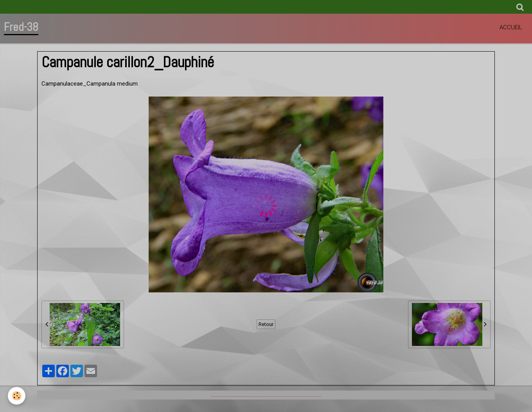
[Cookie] (17, 396)
